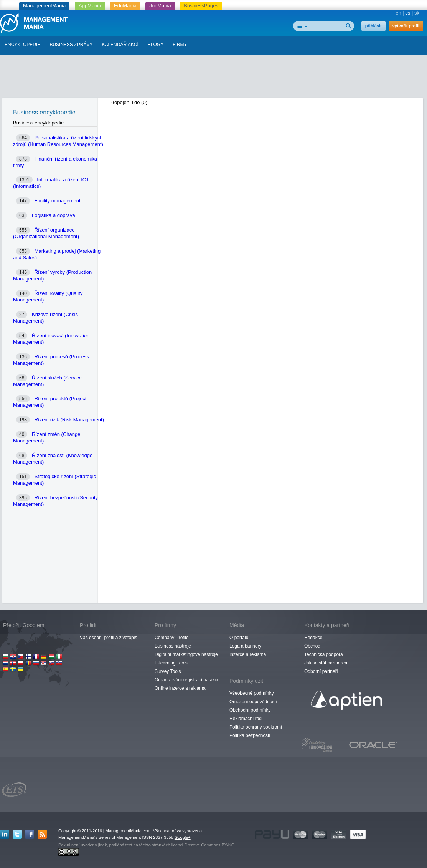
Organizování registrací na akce (187, 680)
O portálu (239, 638)
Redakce (313, 638)
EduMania (125, 6)
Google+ (183, 837)
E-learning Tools (171, 663)
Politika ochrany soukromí (256, 727)
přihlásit (373, 26)
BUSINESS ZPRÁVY (71, 45)
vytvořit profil (406, 26)
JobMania (160, 6)
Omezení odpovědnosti (253, 702)
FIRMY (180, 45)
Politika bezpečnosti (250, 735)
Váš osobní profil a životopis (108, 638)
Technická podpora (324, 654)
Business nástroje (173, 646)
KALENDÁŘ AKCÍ (120, 45)
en (398, 13)
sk (417, 13)
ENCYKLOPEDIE (22, 45)
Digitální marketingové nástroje (186, 654)
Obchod (312, 646)
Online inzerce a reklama (180, 688)
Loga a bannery (245, 646)
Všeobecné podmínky (251, 693)
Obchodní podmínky (250, 710)
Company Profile (172, 638)
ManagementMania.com (128, 831)
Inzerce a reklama (248, 654)
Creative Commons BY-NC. (210, 845)
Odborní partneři (321, 671)
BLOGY (156, 45)
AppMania (90, 6)
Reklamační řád (246, 719)
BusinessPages (201, 6)
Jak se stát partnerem (326, 663)
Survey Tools (168, 671)
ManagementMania (44, 6)
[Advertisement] (214, 78)
